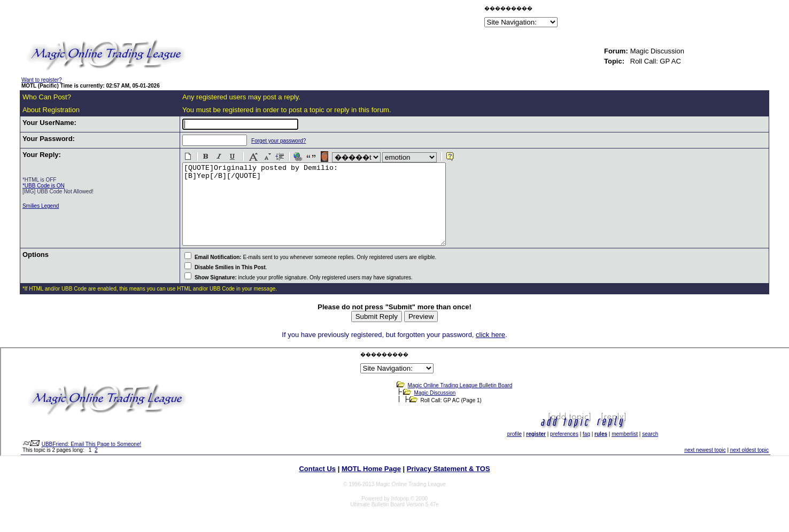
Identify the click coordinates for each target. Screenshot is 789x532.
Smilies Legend (41, 206)
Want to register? (42, 80)
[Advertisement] (357, 18)
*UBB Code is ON (44, 186)
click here (490, 351)
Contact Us (317, 485)
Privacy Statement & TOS (448, 485)
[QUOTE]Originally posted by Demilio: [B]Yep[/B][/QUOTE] (321, 212)
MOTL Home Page (371, 485)
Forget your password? (269, 141)
